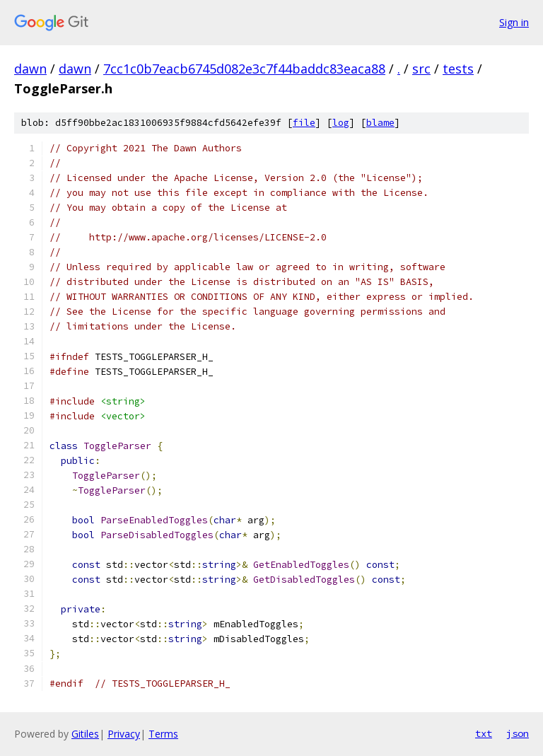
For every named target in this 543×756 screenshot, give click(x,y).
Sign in (514, 22)
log (341, 123)
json (518, 733)
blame (380, 123)
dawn (30, 69)
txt (484, 733)
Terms (163, 734)
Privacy (124, 734)
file (304, 123)
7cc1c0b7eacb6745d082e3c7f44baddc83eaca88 (244, 69)
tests (458, 69)
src (421, 69)
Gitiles (85, 734)
